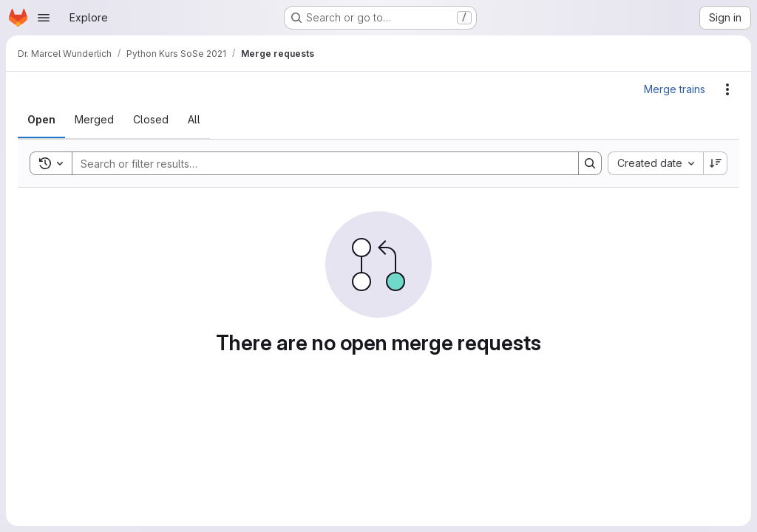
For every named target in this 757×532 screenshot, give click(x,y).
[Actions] (727, 89)
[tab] (41, 120)
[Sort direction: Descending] (716, 163)
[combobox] (655, 163)
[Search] (318, 163)
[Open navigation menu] (44, 18)
